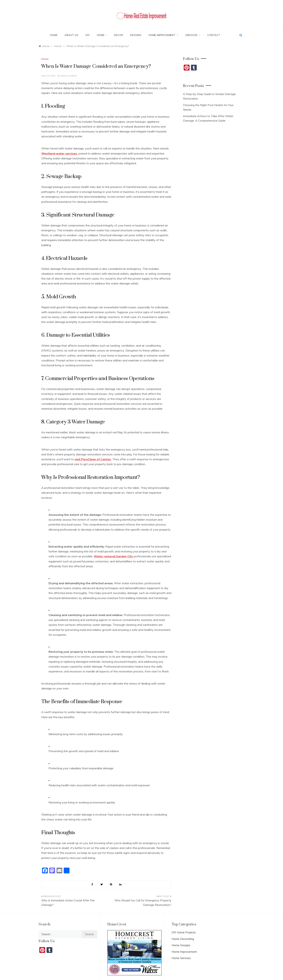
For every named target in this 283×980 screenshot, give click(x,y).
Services (193, 35)
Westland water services (59, 153)
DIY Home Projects (184, 932)
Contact (214, 35)
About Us (71, 35)
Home (54, 35)
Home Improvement (163, 35)
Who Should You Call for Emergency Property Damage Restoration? (143, 903)
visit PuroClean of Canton (93, 459)
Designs (136, 35)
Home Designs (181, 945)
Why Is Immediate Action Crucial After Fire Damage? (68, 903)
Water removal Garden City (113, 556)
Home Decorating (183, 939)
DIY (88, 35)
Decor (118, 35)
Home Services (181, 958)
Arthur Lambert (69, 76)
